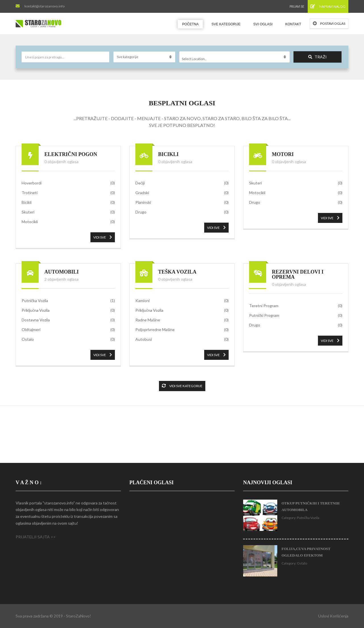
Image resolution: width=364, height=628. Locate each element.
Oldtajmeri (68, 330)
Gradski (182, 193)
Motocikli (68, 222)
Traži (318, 57)
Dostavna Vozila (68, 320)
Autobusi (182, 339)
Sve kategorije (226, 24)
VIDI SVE (103, 237)
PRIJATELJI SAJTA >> (36, 537)
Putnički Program (296, 315)
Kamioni (182, 301)
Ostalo (68, 339)
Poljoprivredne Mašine (182, 330)
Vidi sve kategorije (182, 386)
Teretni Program (296, 306)
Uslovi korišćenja (333, 616)
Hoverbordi (68, 183)
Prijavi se (297, 6)
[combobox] (234, 57)
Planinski (182, 202)
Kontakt (293, 24)
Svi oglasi (263, 24)
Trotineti (68, 193)
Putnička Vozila (68, 301)
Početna (190, 24)
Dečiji (182, 183)
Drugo (182, 212)
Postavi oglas (329, 23)
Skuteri (68, 212)
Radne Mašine (182, 320)
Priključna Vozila (68, 310)
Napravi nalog (328, 6)
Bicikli (68, 202)
